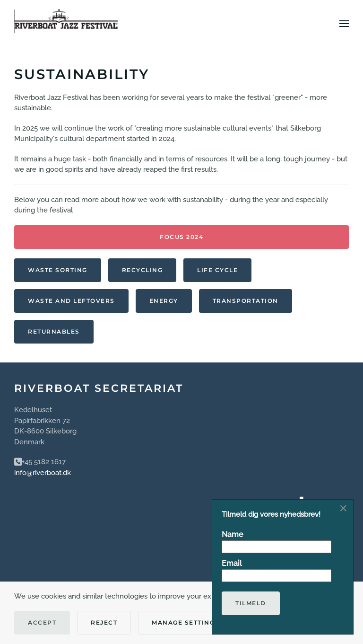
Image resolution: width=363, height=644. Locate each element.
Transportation (246, 301)
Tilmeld (251, 603)
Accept (42, 622)
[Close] (343, 508)
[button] (344, 24)
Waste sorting (58, 270)
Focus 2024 (181, 237)
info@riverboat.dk (43, 473)
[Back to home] (66, 24)
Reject (104, 622)
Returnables (54, 331)
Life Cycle (217, 270)
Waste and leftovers (71, 301)
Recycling (143, 270)
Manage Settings (186, 622)
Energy (164, 301)
